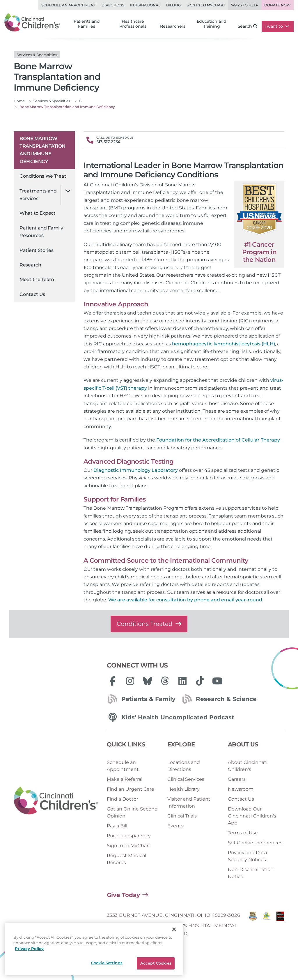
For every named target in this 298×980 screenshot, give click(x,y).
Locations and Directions (184, 766)
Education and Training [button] (212, 24)
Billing (173, 5)
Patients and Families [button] (87, 24)
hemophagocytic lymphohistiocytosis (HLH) (223, 344)
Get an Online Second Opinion (132, 812)
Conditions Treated (149, 624)
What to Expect (38, 213)
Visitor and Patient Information (189, 802)
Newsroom (241, 789)
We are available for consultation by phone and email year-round (185, 600)
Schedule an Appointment (69, 5)
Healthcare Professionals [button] (133, 24)
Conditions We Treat (43, 176)
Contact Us (32, 294)
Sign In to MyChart (129, 846)
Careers (237, 779)
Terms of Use (243, 833)
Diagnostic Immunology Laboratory (136, 470)
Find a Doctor (123, 799)
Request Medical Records (126, 859)
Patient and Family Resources (41, 232)
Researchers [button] (173, 26)
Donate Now (277, 5)
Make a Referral (125, 779)
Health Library (183, 789)
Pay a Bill (117, 826)
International (145, 5)
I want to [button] (277, 26)
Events (175, 826)
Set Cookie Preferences (255, 843)
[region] (94, 949)
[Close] (174, 929)
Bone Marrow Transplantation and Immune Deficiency (42, 150)
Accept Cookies (156, 963)
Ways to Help (245, 5)
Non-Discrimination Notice (251, 873)
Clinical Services (186, 779)
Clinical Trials (182, 816)
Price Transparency (129, 836)
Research (30, 265)
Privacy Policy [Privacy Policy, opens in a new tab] (29, 949)
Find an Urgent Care (131, 789)
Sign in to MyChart (206, 5)
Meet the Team (37, 279)
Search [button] (248, 26)
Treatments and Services (38, 195)
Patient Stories (37, 250)
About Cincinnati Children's (248, 766)
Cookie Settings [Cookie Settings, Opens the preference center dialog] (107, 963)
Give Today (123, 895)
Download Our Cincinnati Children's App (252, 816)
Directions (113, 5)
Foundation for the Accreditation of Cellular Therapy (218, 440)
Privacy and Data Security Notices (247, 856)
